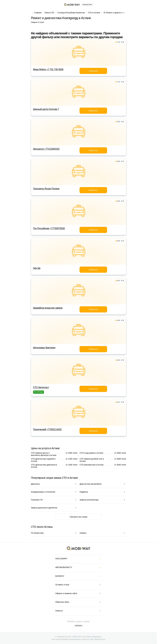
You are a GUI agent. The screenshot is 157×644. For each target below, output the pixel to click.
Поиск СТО (49, 13)
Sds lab (37, 268)
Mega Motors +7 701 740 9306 (48, 69)
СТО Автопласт (41, 387)
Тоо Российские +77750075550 (49, 228)
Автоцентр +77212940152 (46, 149)
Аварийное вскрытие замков (48, 308)
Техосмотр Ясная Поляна (46, 189)
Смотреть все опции (78, 517)
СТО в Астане (94, 13)
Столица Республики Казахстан (71, 13)
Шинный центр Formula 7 (46, 109)
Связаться (93, 71)
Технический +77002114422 (47, 429)
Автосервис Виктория (44, 348)
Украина (78, 626)
